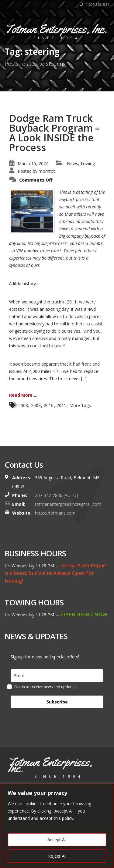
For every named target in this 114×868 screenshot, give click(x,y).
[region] (57, 826)
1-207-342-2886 (95, 5)
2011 (61, 405)
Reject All (57, 856)
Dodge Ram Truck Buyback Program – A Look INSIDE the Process (54, 133)
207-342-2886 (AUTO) (57, 495)
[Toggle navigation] (101, 31)
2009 (36, 405)
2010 (49, 405)
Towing (88, 163)
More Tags (80, 405)
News (73, 163)
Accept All (57, 840)
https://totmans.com (55, 513)
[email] (57, 676)
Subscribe (57, 702)
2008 (23, 405)
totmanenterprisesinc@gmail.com (68, 504)
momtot (47, 171)
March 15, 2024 (33, 163)
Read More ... (23, 395)
